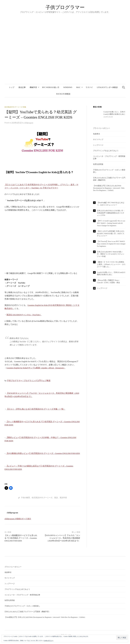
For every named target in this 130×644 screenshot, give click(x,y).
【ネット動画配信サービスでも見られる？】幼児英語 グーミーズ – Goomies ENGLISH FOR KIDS (21, 538)
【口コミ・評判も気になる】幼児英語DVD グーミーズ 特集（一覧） (36, 409)
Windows (68, 87)
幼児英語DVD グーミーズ (42, 498)
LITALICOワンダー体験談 (107, 87)
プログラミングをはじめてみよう (106, 151)
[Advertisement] (42, 243)
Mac (78, 87)
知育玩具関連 (98, 164)
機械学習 (33, 87)
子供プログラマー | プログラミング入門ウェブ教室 (29, 381)
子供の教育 (25, 498)
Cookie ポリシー (49, 641)
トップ (12, 87)
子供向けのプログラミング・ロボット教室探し (22, 606)
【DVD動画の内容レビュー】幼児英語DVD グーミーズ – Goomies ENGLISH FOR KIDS (43, 453)
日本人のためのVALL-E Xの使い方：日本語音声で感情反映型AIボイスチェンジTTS (111, 213)
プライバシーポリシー (102, 128)
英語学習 (63, 498)
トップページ (98, 145)
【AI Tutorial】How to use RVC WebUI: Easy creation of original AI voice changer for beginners (111, 244)
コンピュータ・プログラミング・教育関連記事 (22, 595)
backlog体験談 (63, 94)
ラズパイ (89, 87)
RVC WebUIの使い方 (51, 87)
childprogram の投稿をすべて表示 (18, 519)
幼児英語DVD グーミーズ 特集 (15, 107)
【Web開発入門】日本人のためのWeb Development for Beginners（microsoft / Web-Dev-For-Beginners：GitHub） (109, 188)
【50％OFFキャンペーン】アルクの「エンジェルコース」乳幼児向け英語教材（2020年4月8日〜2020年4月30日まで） (62, 538)
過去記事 (22, 87)
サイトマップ (98, 139)
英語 (56, 498)
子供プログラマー (65, 7)
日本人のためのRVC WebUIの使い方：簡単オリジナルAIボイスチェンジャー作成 (111, 254)
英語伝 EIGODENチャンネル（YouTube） (24, 315)
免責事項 (96, 134)
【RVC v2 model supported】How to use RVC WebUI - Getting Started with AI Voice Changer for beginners (111, 223)
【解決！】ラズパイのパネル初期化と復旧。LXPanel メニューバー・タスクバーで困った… (111, 264)
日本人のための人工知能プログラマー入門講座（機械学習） (27, 612)
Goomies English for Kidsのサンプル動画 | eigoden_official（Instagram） (36, 368)
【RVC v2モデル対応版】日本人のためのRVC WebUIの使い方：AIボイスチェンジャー (111, 234)
